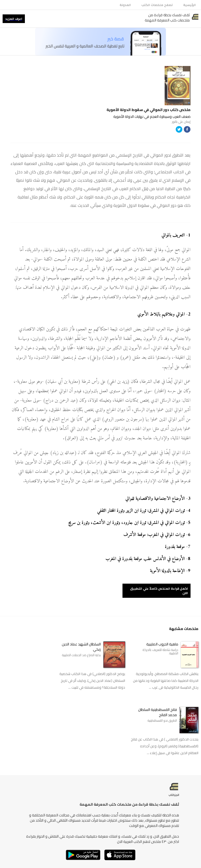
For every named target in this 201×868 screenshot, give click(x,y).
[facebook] (187, 130)
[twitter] (179, 130)
